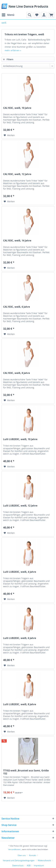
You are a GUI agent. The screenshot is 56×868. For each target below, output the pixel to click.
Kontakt (33, 855)
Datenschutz (18, 865)
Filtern (8, 59)
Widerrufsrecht (44, 860)
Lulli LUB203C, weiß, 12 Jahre (20, 506)
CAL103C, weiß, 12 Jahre (17, 174)
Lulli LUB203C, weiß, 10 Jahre (20, 439)
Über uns (22, 855)
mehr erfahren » (13, 50)
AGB (29, 865)
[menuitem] (8, 15)
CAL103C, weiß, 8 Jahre (17, 373)
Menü (8, 15)
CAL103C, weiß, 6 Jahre (17, 307)
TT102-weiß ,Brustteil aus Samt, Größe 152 (26, 772)
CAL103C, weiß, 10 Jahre (17, 108)
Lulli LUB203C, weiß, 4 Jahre (20, 572)
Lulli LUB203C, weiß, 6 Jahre (20, 638)
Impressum (39, 865)
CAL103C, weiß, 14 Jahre (17, 241)
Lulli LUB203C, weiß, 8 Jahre (20, 704)
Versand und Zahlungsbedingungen (19, 860)
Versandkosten (14, 849)
